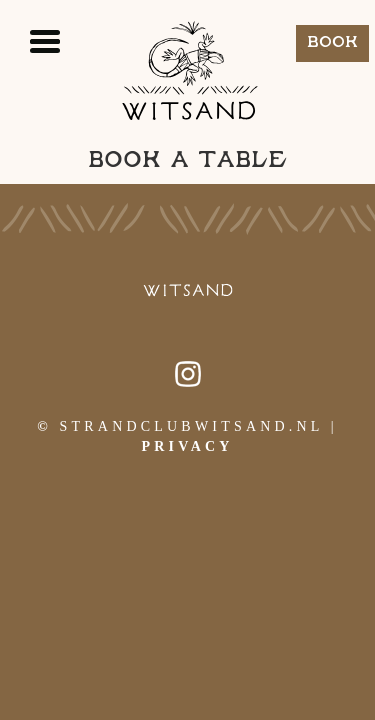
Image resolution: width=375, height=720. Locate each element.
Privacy (187, 446)
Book (332, 42)
